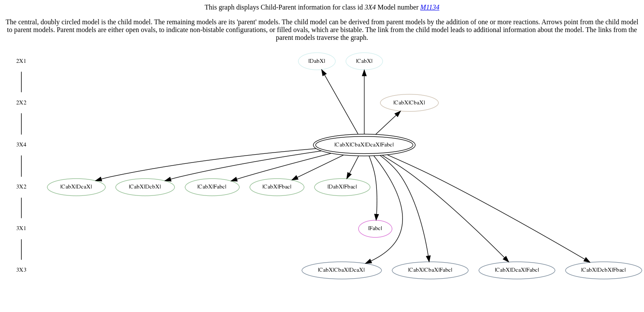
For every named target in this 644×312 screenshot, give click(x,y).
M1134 (430, 7)
